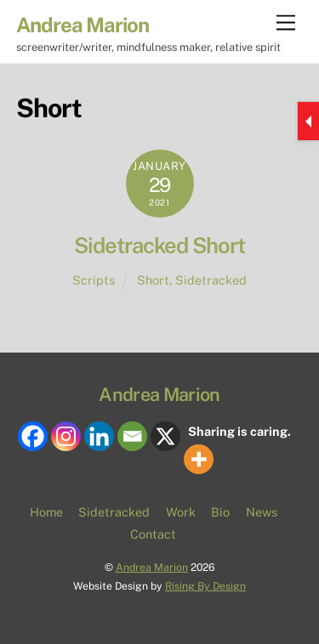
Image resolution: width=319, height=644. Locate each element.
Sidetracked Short (160, 246)
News (262, 512)
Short (153, 280)
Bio (220, 512)
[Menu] (286, 23)
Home (46, 512)
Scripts (94, 280)
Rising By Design (205, 586)
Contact (153, 534)
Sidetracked (211, 280)
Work (181, 512)
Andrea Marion (152, 567)
